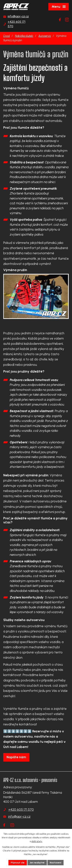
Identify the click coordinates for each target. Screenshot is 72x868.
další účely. (37, 841)
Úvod (7, 36)
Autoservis (45, 36)
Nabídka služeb (24, 36)
